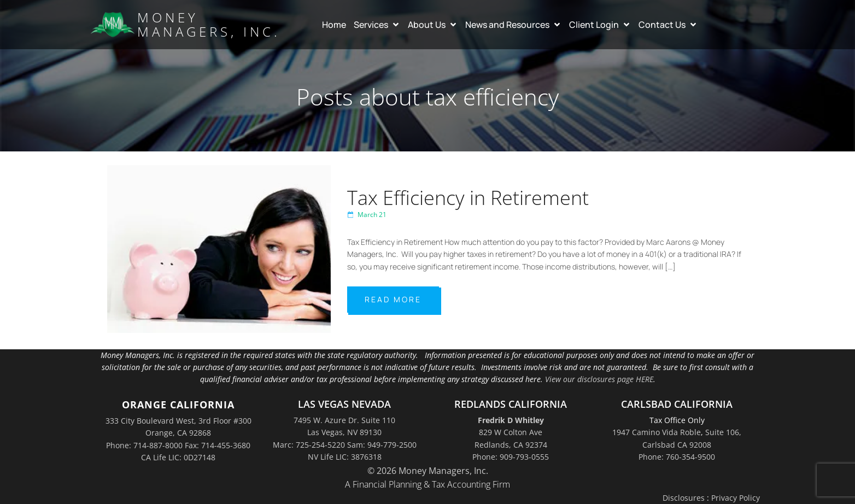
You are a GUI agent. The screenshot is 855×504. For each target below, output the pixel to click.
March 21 (367, 215)
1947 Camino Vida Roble (657, 432)
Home (334, 25)
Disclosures (684, 498)
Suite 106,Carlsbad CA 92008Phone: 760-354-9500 (690, 444)
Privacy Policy (736, 498)
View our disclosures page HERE (599, 379)
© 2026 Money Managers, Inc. (428, 471)
